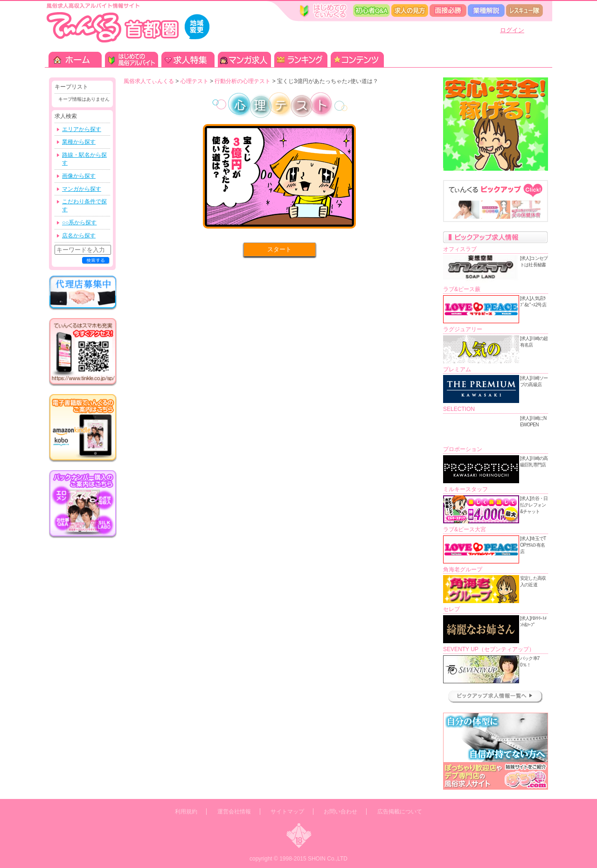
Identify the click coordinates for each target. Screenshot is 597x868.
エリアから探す (82, 129)
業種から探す (79, 142)
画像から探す (79, 176)
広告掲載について (400, 812)
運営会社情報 (234, 812)
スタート (279, 249)
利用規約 (186, 812)
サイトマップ (287, 812)
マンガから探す (82, 189)
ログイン (512, 30)
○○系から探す (80, 222)
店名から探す (79, 236)
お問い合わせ (340, 812)
